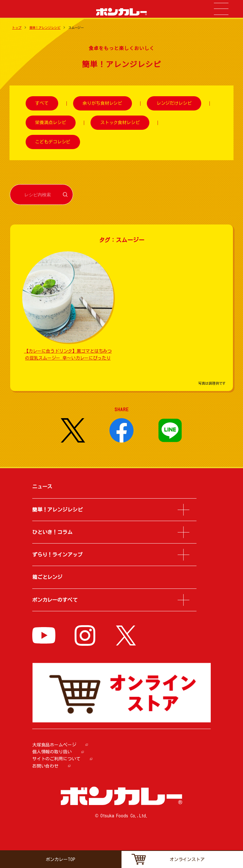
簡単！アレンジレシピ (45, 28)
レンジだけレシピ (174, 104)
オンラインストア (187, 859)
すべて (42, 104)
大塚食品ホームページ (54, 745)
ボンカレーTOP (61, 859)
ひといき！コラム (52, 532)
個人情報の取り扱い (52, 752)
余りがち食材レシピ (102, 104)
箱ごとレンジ (47, 577)
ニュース (42, 487)
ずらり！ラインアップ (57, 555)
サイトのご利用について (56, 759)
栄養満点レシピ (50, 123)
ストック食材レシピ (120, 123)
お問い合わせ (45, 766)
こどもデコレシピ (53, 142)
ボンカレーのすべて (55, 600)
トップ (17, 28)
